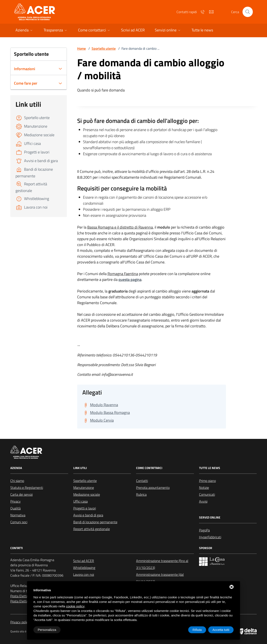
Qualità (15, 508)
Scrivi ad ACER (84, 561)
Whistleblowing (84, 568)
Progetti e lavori (85, 508)
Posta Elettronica (23, 596)
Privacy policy (20, 622)
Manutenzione (84, 488)
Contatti (142, 481)
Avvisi (203, 501)
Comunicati (207, 494)
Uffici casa (81, 501)
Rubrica (141, 494)
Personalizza (47, 630)
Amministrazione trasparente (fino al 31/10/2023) (162, 564)
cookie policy (75, 606)
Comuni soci (19, 522)
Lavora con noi (84, 574)
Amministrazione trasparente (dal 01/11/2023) (160, 578)
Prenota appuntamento (153, 488)
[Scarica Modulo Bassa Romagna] (106, 413)
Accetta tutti (221, 630)
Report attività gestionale (92, 529)
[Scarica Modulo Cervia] (98, 420)
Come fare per (26, 83)
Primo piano (207, 481)
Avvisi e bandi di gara (88, 515)
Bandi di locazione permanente (95, 522)
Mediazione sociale (87, 494)
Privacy (15, 501)
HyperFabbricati (210, 537)
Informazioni (25, 69)
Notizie (204, 488)
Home (81, 48)
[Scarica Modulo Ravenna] (100, 405)
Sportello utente (104, 48)
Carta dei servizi (21, 494)
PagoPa (204, 530)
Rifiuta (197, 630)
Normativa (18, 515)
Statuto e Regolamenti (27, 488)
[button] (24, 30)
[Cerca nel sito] (248, 12)
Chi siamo (17, 481)
